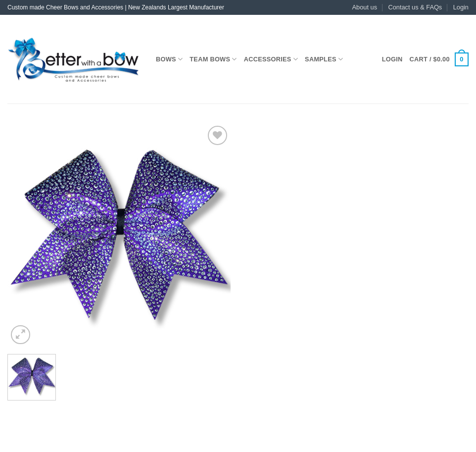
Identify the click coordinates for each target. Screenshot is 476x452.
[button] (461, 7)
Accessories (271, 59)
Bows (169, 59)
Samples (324, 59)
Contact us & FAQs (415, 7)
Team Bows (213, 59)
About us (365, 7)
